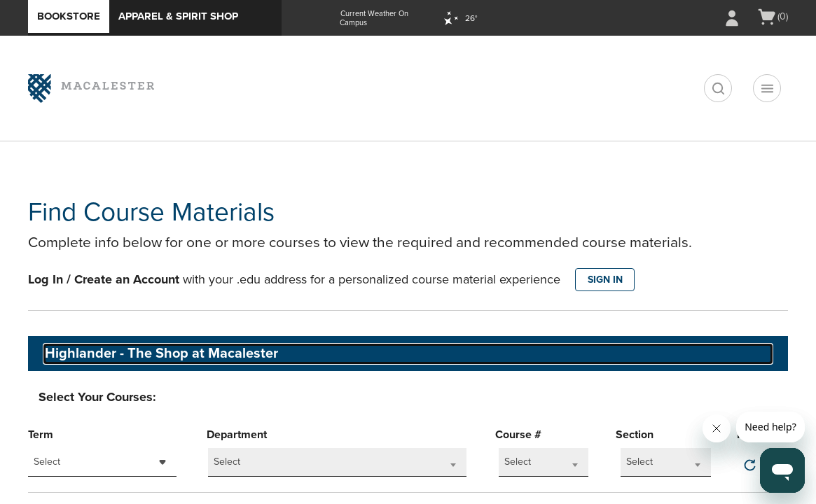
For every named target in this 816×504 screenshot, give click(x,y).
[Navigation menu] (767, 88)
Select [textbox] (47, 462)
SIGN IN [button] (605, 280)
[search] (718, 88)
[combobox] (102, 462)
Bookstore (69, 16)
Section (635, 435)
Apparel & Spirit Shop (178, 16)
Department (237, 435)
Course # (518, 435)
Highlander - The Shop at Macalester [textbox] (161, 353)
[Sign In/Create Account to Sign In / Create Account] (732, 18)
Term (41, 435)
